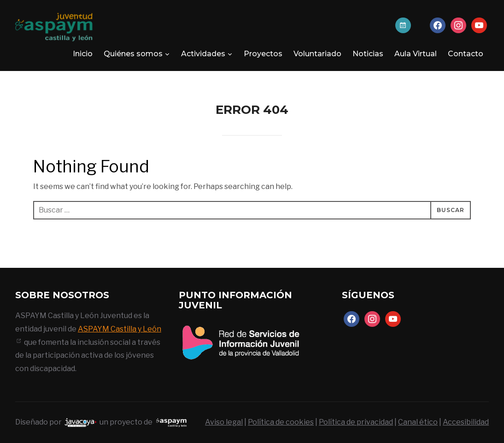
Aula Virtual (416, 54)
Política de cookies (281, 422)
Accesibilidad (466, 422)
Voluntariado (317, 54)
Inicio (83, 54)
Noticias (368, 54)
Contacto (466, 54)
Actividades (203, 54)
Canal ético (418, 422)
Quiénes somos (133, 54)
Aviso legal (224, 422)
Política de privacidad (356, 422)
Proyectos (263, 54)
